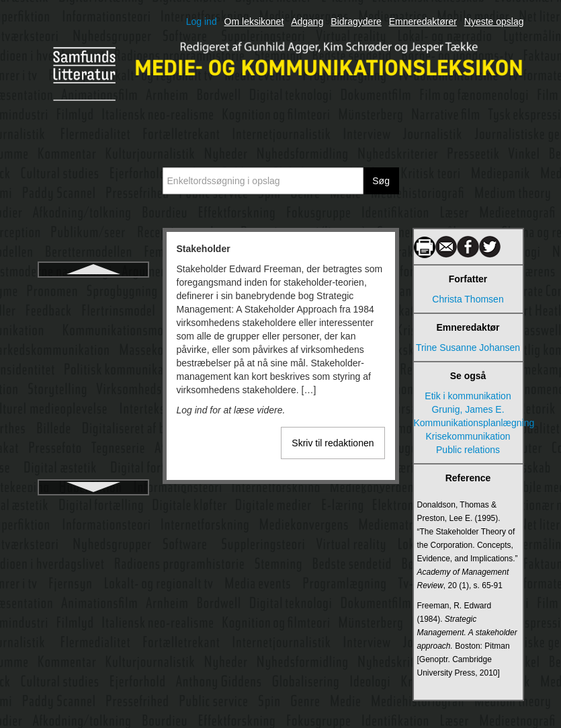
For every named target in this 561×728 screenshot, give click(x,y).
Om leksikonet (254, 22)
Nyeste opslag (494, 22)
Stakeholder (93, 290)
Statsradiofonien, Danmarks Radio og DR (93, 421)
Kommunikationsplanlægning (468, 423)
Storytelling (93, 476)
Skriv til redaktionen (333, 443)
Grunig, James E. (468, 409)
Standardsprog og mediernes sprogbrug (93, 321)
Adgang (307, 22)
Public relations (468, 450)
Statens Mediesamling (93, 390)
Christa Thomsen (468, 299)
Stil (93, 452)
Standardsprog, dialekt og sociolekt (93, 359)
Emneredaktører (423, 22)
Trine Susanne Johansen (468, 348)
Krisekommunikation (468, 436)
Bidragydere (356, 22)
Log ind (202, 22)
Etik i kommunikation (468, 396)
